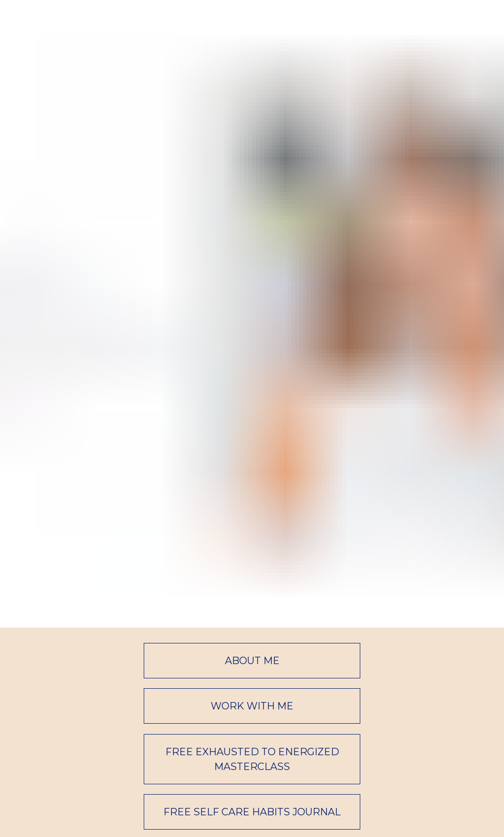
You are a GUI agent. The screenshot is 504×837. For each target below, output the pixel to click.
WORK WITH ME (252, 530)
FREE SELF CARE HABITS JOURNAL (252, 636)
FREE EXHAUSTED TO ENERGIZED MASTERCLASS (252, 582)
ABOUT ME (252, 484)
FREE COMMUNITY (252, 681)
